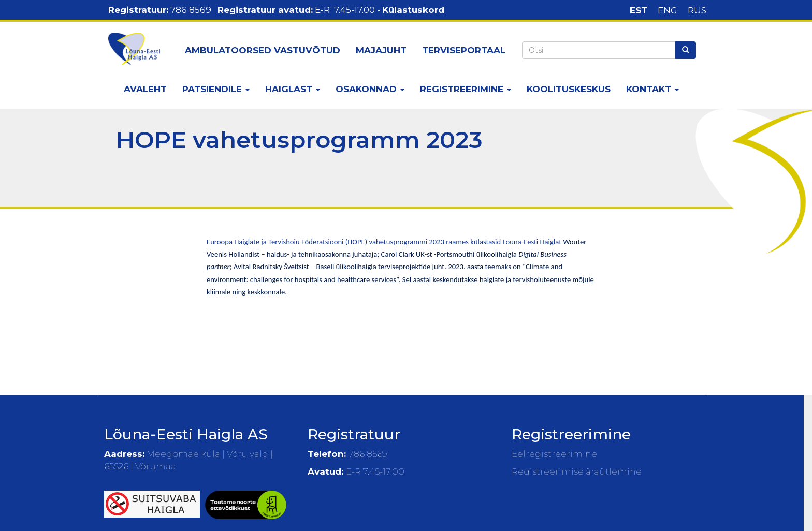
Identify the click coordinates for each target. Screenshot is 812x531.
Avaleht (145, 89)
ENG (668, 10)
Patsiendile (216, 89)
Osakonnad (370, 89)
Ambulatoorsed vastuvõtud (263, 50)
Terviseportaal (464, 50)
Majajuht (381, 50)
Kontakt (653, 89)
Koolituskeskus (569, 89)
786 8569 (191, 10)
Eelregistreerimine (554, 454)
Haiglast (293, 89)
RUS (697, 10)
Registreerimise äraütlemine (577, 471)
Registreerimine (466, 89)
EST (639, 10)
